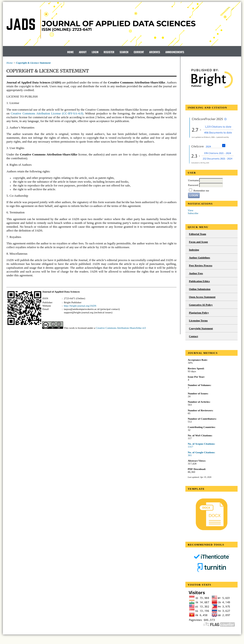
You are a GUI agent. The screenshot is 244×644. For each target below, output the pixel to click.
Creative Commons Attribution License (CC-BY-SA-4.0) (47, 113)
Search (124, 52)
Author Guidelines (199, 258)
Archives (155, 52)
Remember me (201, 191)
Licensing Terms (198, 320)
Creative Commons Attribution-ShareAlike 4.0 (121, 328)
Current (139, 52)
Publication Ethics (199, 281)
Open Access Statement (202, 297)
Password (193, 185)
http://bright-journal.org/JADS (80, 306)
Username (193, 180)
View (191, 210)
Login (95, 52)
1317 (190, 447)
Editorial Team (198, 234)
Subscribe (193, 213)
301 (190, 455)
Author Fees (196, 273)
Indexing (194, 250)
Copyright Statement (201, 328)
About (83, 52)
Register (109, 52)
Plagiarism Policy (199, 313)
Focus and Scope (198, 242)
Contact (193, 336)
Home (70, 52)
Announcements (175, 52)
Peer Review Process (201, 265)
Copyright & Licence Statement (33, 63)
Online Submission (200, 289)
